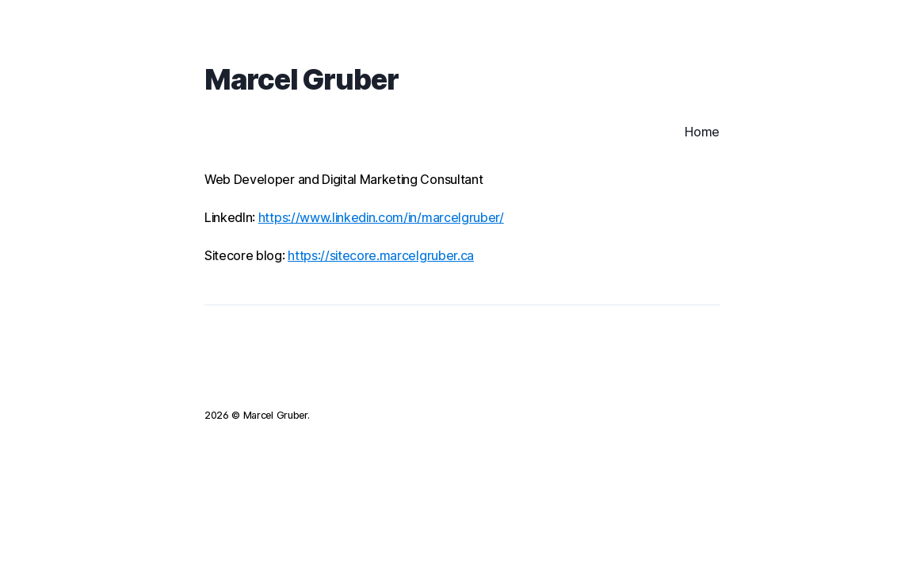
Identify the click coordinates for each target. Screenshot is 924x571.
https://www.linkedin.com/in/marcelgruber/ (381, 217)
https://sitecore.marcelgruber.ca (381, 255)
